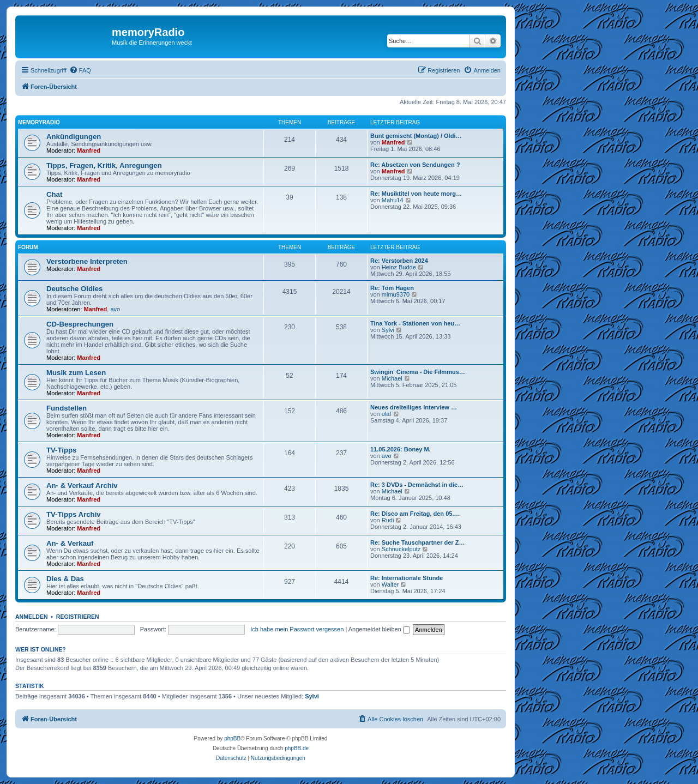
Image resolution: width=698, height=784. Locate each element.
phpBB (232, 738)
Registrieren (78, 617)
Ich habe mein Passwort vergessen (297, 629)
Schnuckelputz (401, 549)
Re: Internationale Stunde (407, 578)
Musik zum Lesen (76, 373)
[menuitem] (80, 70)
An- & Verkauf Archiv (82, 486)
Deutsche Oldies (74, 289)
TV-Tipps (61, 450)
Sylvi (388, 330)
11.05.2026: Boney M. (401, 449)
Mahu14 (393, 200)
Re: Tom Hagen (392, 288)
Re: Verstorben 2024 (399, 261)
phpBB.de (297, 748)
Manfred (89, 150)
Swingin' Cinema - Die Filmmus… (418, 372)
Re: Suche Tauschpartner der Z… (417, 542)
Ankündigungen (74, 137)
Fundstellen (67, 408)
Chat (54, 194)
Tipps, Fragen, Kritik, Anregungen (104, 165)
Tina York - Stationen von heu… (415, 323)
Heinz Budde (399, 267)
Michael (392, 378)
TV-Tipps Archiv (74, 514)
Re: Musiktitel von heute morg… (416, 194)
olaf (387, 414)
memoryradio (39, 122)
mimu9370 (396, 294)
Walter (390, 584)
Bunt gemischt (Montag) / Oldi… (416, 136)
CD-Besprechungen (80, 324)
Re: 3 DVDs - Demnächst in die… (417, 485)
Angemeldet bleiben (379, 629)
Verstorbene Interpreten (87, 261)
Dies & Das (65, 579)
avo (115, 309)
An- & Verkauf (70, 543)
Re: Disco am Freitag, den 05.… (415, 514)
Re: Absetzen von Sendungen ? (415, 165)
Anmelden (32, 617)
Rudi (388, 520)
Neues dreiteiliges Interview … (414, 407)
